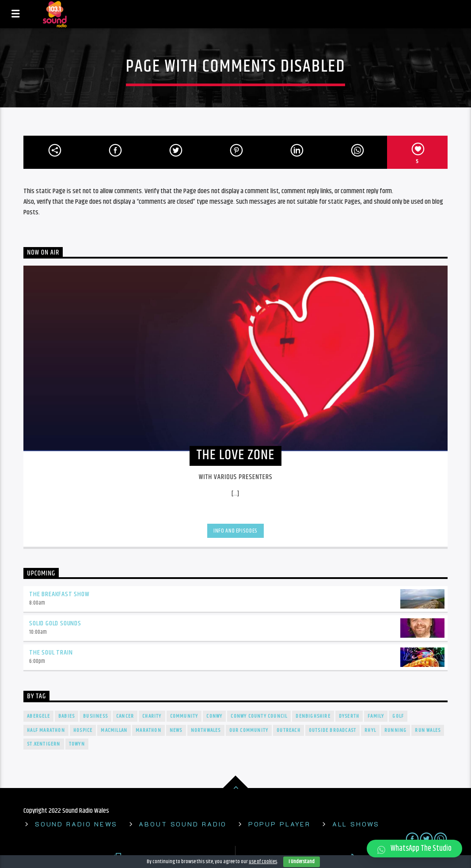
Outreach (289, 730)
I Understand (302, 862)
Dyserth (349, 716)
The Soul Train (51, 653)
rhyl (370, 730)
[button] (414, 849)
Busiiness (95, 716)
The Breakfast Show (59, 594)
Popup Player (280, 824)
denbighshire (313, 716)
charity (152, 716)
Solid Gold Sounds (55, 623)
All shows (356, 824)
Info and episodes (235, 531)
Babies (66, 716)
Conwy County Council (259, 716)
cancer (125, 716)
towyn (77, 744)
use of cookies (263, 862)
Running (395, 730)
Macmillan (114, 730)
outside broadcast (332, 730)
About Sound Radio (183, 824)
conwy (214, 716)
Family (376, 716)
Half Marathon (46, 730)
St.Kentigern (44, 744)
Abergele (38, 716)
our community (249, 730)
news (176, 730)
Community (184, 716)
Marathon (148, 730)
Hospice (83, 730)
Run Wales (428, 730)
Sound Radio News (76, 824)
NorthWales (206, 730)
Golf (398, 716)
